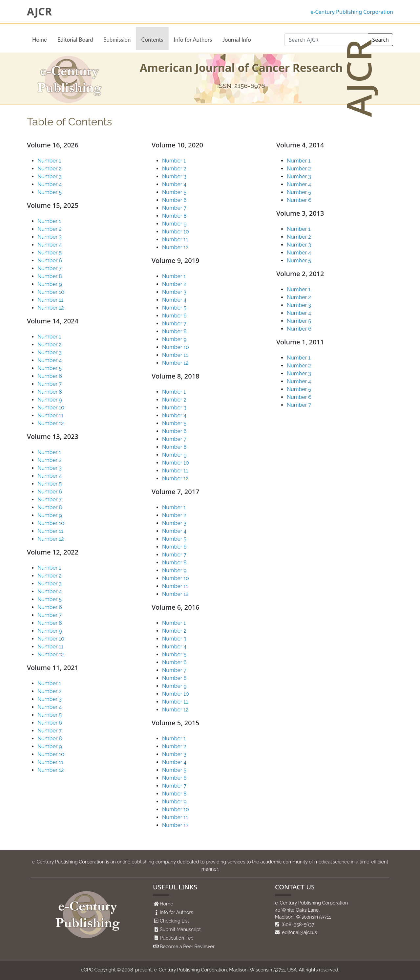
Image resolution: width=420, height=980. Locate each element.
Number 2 (49, 169)
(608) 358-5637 (295, 924)
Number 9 (50, 284)
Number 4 (50, 184)
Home (40, 40)
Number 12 (51, 308)
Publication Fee (177, 938)
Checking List (175, 921)
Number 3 (50, 176)
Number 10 (51, 292)
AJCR (39, 11)
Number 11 (50, 300)
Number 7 (50, 268)
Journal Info (237, 40)
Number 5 (50, 192)
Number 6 (50, 261)
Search (380, 40)
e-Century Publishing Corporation (352, 12)
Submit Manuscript (180, 929)
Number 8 (50, 276)
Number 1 (49, 161)
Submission (117, 40)
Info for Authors (193, 40)
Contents (152, 40)
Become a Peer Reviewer (187, 946)
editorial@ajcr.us (296, 932)
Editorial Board (75, 40)
